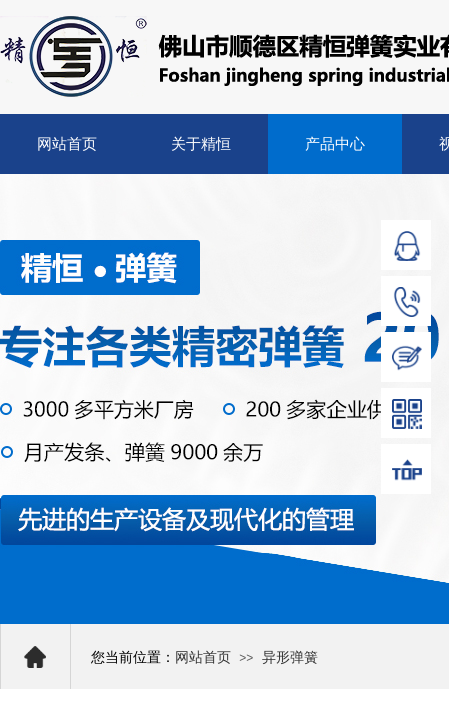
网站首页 (67, 144)
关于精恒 (201, 144)
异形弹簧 (290, 657)
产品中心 (335, 144)
